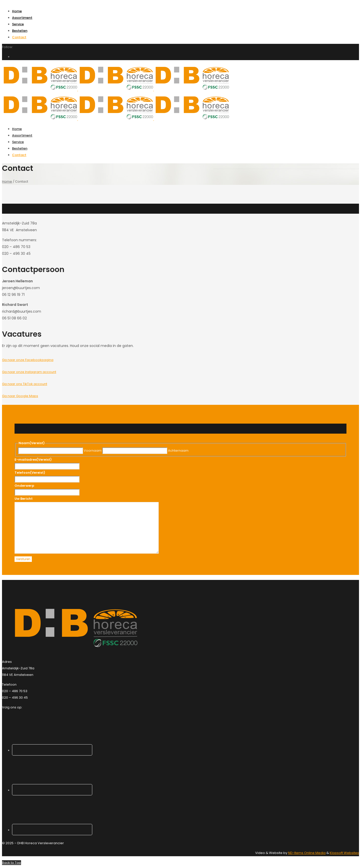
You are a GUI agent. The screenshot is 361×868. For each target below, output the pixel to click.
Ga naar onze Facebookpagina (28, 360)
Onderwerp (24, 486)
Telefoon (30, 473)
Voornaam (93, 451)
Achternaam (178, 451)
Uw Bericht (24, 499)
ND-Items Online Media (307, 853)
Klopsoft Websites (344, 853)
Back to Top (12, 863)
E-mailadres (33, 460)
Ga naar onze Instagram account (29, 372)
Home (7, 181)
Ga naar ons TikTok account (25, 384)
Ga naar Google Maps (20, 396)
